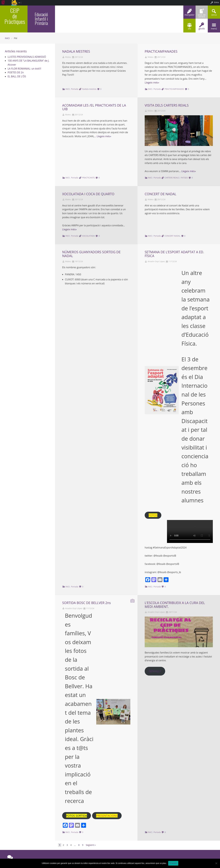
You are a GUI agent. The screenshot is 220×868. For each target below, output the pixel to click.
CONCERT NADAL (173, 236)
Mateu (68, 57)
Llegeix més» (152, 83)
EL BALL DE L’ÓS (17, 76)
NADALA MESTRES (76, 51)
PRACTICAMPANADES (161, 51)
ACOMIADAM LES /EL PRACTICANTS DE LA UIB (94, 107)
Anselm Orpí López (156, 261)
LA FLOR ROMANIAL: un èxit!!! (24, 69)
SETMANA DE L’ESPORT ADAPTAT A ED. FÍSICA (174, 254)
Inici (7, 38)
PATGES (184, 178)
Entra (216, 2)
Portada (75, 89)
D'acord (173, 863)
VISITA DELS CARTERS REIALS (167, 105)
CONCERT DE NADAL (160, 194)
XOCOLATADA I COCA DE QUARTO (88, 194)
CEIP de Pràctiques (15, 16)
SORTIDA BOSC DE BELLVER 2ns (86, 603)
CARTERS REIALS (172, 178)
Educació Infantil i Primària (41, 19)
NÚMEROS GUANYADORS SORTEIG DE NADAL (91, 254)
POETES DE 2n (16, 72)
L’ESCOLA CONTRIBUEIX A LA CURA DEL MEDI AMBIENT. (175, 605)
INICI (68, 89)
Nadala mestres (89, 89)
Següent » (91, 845)
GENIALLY (155, 671)
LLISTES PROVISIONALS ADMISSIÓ (27, 57)
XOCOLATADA (89, 236)
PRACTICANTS (88, 178)
